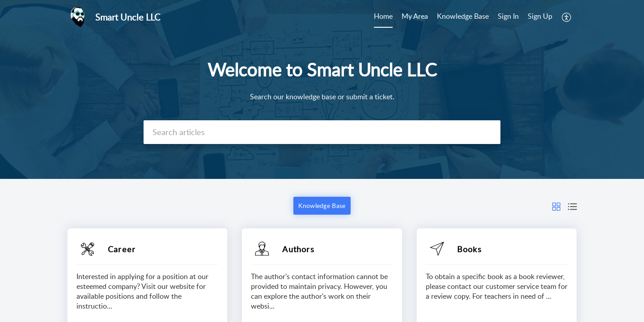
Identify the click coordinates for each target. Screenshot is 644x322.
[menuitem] (383, 17)
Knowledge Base (463, 16)
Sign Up (540, 16)
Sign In (508, 16)
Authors (298, 249)
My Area (415, 16)
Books (469, 249)
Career (122, 249)
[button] (567, 17)
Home (383, 16)
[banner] (322, 89)
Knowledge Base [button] (322, 205)
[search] (322, 132)
